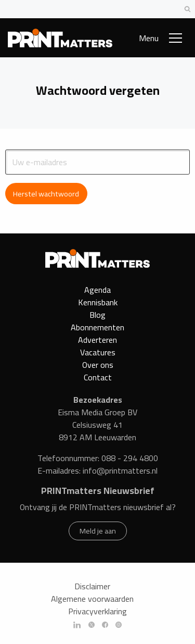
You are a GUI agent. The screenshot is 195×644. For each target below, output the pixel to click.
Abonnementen (97, 327)
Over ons (98, 365)
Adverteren (97, 340)
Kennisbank (98, 302)
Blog (97, 315)
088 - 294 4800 (130, 460)
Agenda (97, 290)
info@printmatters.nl (120, 472)
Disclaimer (92, 588)
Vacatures (98, 352)
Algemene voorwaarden (92, 600)
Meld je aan (98, 532)
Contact (98, 377)
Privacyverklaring (97, 613)
